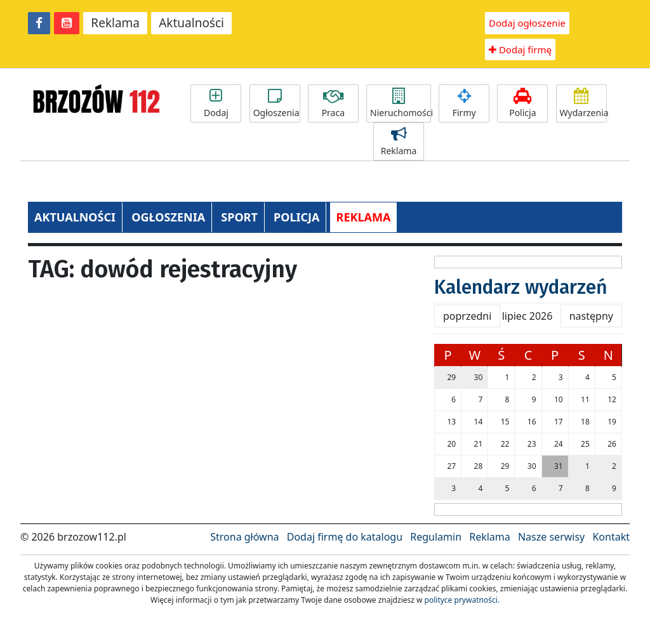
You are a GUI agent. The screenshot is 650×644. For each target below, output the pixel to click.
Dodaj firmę (520, 49)
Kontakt (611, 537)
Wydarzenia (583, 103)
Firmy (464, 103)
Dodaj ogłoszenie (527, 23)
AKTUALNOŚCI (75, 217)
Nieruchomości (401, 103)
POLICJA (296, 217)
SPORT (239, 217)
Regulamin (436, 537)
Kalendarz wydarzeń (521, 287)
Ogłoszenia (276, 103)
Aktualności (191, 23)
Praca (333, 103)
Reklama (115, 23)
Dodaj (216, 103)
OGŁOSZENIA (168, 217)
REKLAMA (364, 217)
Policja (522, 103)
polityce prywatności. (462, 600)
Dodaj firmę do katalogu (345, 537)
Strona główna (244, 537)
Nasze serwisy (551, 537)
